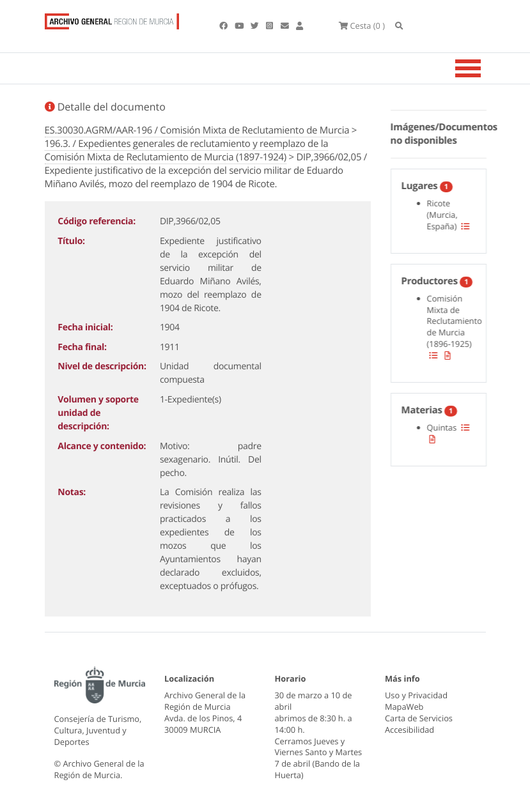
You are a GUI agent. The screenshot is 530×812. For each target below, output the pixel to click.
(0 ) (362, 26)
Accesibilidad (409, 730)
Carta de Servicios (419, 718)
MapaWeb (404, 707)
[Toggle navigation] (484, 68)
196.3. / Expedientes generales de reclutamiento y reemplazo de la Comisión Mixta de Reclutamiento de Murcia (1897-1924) (187, 150)
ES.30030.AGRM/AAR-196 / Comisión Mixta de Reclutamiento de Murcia (197, 130)
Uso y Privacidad (416, 695)
